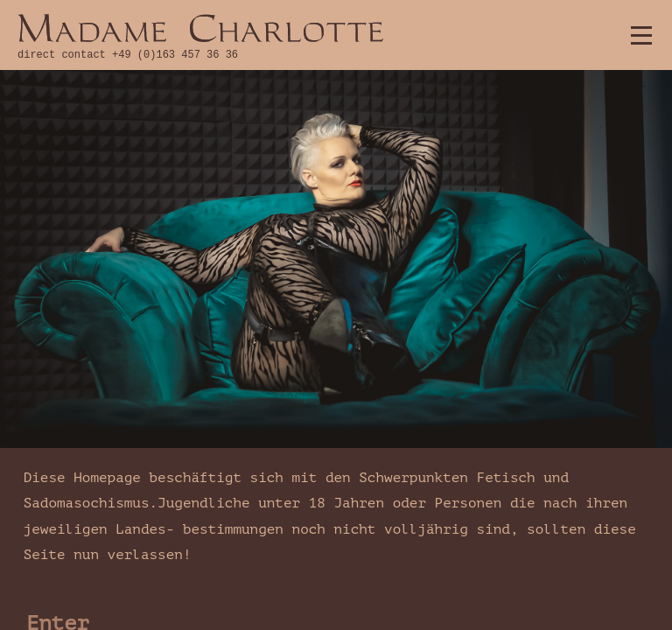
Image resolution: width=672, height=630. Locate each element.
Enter (58, 408)
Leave (58, 455)
